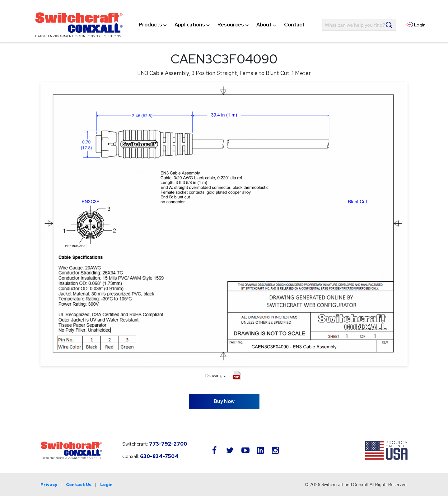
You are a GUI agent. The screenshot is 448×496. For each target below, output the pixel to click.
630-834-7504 (159, 456)
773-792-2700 (168, 444)
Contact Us (79, 484)
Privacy (49, 484)
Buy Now (224, 401)
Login (106, 484)
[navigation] (222, 25)
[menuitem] (150, 25)
